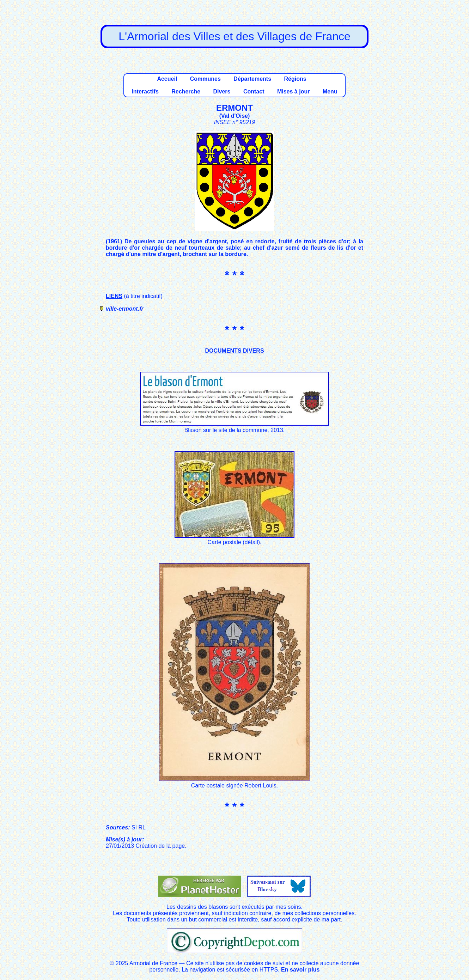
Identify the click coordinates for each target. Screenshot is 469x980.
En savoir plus (300, 970)
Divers (222, 92)
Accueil (167, 79)
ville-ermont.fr (125, 309)
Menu (330, 92)
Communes (205, 79)
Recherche (186, 92)
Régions (295, 79)
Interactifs (145, 92)
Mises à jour (293, 92)
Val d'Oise (234, 116)
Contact (254, 92)
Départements (252, 79)
